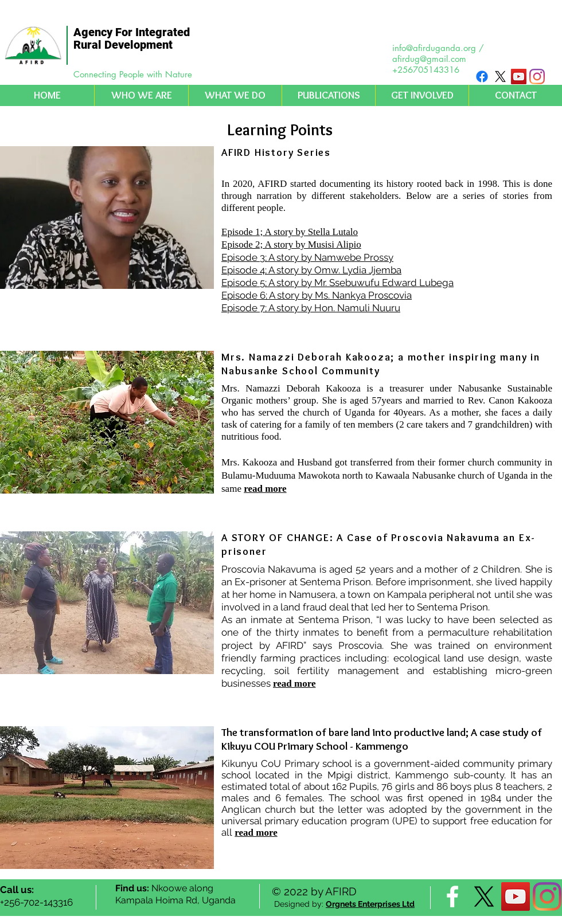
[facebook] (452, 896)
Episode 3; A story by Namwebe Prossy (307, 257)
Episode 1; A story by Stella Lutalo (290, 232)
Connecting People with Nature (133, 74)
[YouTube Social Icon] (519, 77)
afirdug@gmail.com (429, 59)
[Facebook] (482, 77)
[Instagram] (537, 77)
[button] (141, 95)
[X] (500, 77)
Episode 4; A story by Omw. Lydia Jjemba (311, 270)
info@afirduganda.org (434, 48)
